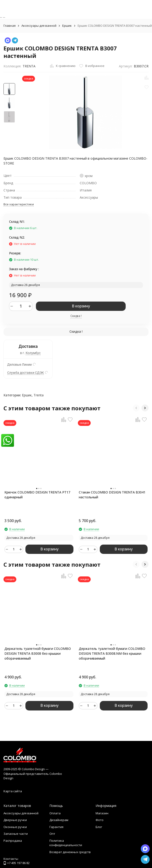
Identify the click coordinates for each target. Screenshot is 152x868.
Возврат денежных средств (70, 852)
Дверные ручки (15, 820)
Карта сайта (13, 791)
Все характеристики (19, 204)
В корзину (81, 306)
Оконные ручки (15, 827)
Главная (10, 26)
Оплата (55, 813)
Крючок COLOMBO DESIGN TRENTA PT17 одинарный (37, 495)
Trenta (39, 395)
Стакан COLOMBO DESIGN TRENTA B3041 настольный (112, 495)
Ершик (67, 26)
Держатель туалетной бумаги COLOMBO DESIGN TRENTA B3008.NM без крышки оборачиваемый (112, 653)
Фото (100, 820)
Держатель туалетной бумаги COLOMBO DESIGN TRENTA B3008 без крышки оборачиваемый (38, 653)
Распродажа (13, 841)
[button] (136, 408)
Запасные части (16, 834)
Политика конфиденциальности (66, 843)
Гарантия (56, 827)
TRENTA (29, 66)
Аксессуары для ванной (39, 26)
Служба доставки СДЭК (26, 373)
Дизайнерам (59, 820)
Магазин (102, 813)
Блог (99, 827)
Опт (52, 834)
